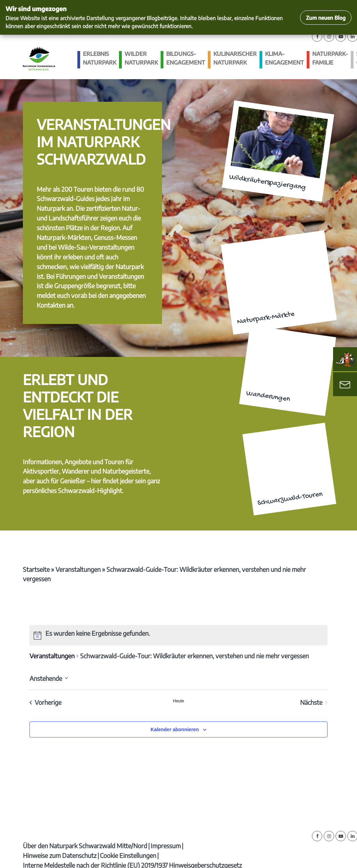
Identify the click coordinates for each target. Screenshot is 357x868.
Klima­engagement (284, 58)
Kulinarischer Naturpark (235, 58)
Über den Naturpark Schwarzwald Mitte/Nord (85, 846)
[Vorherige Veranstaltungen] (45, 703)
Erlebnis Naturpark (100, 58)
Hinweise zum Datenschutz (60, 855)
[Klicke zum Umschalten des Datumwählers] (49, 678)
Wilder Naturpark (141, 58)
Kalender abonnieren (175, 729)
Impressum (166, 846)
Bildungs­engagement (186, 58)
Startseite (36, 569)
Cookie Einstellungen (128, 855)
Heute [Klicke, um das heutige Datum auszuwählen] (178, 701)
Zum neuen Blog (326, 18)
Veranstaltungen (78, 569)
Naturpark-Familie (330, 58)
